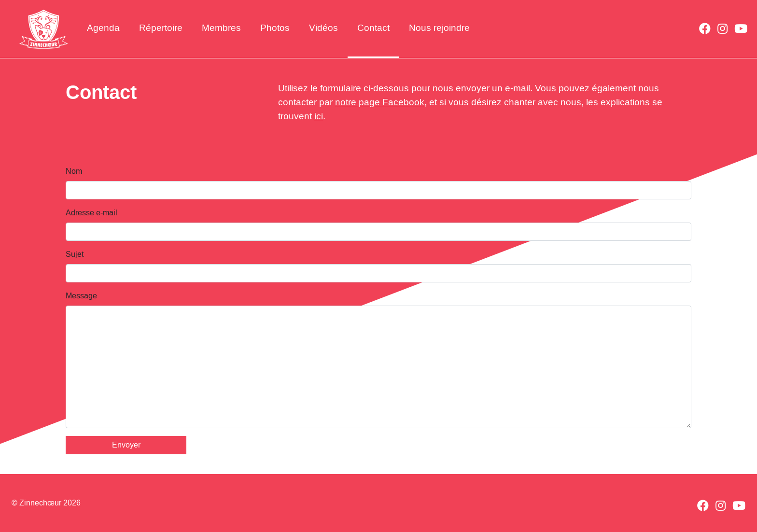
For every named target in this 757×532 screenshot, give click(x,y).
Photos (275, 28)
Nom (74, 171)
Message (81, 296)
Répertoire (161, 28)
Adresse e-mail (91, 213)
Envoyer (126, 445)
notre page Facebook (380, 102)
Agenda (103, 28)
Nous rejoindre (439, 28)
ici (319, 116)
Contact (373, 28)
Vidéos (323, 28)
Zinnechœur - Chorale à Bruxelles (43, 29)
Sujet (75, 254)
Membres (221, 28)
